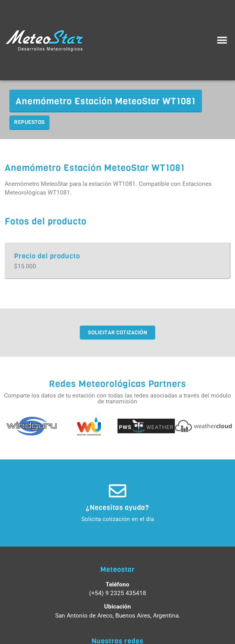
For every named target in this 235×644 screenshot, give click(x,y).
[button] (222, 40)
